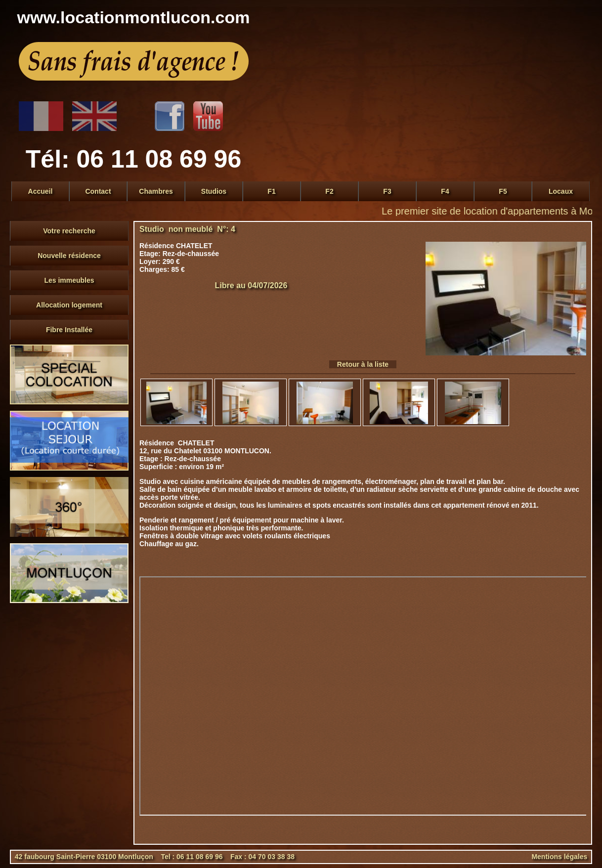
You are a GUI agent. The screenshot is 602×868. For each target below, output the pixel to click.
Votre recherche (69, 231)
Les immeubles (69, 280)
